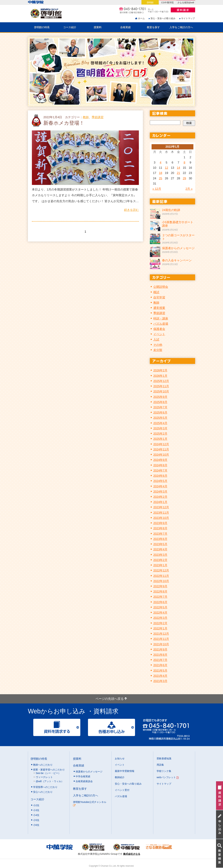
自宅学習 (159, 297)
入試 (156, 340)
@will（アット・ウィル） (50, 781)
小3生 (36, 810)
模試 (156, 292)
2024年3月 (160, 492)
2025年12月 (161, 381)
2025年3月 (160, 428)
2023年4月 (160, 549)
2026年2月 (160, 370)
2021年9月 (160, 650)
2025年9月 (160, 397)
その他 (158, 345)
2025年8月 (160, 402)
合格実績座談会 (84, 781)
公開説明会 (161, 287)
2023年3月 (160, 555)
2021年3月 (160, 681)
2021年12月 (161, 634)
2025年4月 (160, 423)
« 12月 (157, 189)
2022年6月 (160, 602)
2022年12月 (161, 571)
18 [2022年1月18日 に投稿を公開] (161, 173)
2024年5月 (160, 481)
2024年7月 (160, 471)
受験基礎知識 (164, 758)
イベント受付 (122, 790)
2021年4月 (160, 676)
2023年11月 (161, 513)
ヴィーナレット (44, 777)
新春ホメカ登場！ (64, 123)
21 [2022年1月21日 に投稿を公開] (178, 173)
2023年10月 (161, 518)
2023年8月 (160, 528)
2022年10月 (161, 581)
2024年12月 (161, 444)
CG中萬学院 (168, 3)
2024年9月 (160, 460)
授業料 (98, 27)
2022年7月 (160, 597)
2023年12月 (161, 507)
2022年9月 (160, 586)
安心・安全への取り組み (163, 18)
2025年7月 (160, 407)
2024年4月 (160, 486)
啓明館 (150, 3)
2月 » (189, 189)
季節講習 (98, 117)
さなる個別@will (186, 3)
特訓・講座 (161, 319)
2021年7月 (160, 660)
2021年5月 (160, 671)
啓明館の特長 (42, 27)
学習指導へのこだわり (45, 787)
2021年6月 (160, 665)
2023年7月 (160, 534)
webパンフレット (168, 777)
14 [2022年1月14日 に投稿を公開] (178, 168)
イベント (159, 334)
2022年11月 (161, 576)
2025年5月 (160, 418)
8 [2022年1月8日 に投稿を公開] (184, 163)
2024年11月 (161, 449)
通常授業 (159, 308)
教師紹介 (120, 777)
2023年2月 (160, 560)
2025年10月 (161, 392)
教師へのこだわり (43, 765)
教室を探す (153, 27)
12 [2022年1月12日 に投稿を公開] (166, 168)
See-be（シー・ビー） (48, 773)
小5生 (36, 820)
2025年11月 (161, 386)
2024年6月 (160, 476)
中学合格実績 (83, 776)
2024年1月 (160, 502)
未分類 (158, 350)
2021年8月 (160, 655)
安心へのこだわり (43, 792)
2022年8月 (160, 592)
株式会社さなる (132, 854)
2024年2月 (160, 497)
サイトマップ (188, 18)
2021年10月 (161, 644)
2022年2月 (160, 623)
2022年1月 (160, 628)
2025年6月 (160, 413)
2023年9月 (160, 523)
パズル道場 (161, 324)
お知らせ (120, 758)
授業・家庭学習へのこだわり (49, 770)
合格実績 (125, 27)
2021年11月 (161, 639)
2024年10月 (161, 455)
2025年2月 (160, 434)
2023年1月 (160, 565)
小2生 (36, 805)
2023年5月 (160, 544)
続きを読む (131, 210)
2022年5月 (160, 607)
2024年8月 (160, 465)
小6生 (36, 825)
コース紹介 (70, 27)
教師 (86, 117)
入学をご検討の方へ (181, 27)
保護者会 (159, 329)
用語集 (160, 765)
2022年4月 (160, 613)
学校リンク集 (164, 771)
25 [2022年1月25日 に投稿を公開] (161, 178)
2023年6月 (160, 539)
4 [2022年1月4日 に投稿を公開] (161, 163)
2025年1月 (160, 439)
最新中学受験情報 (125, 771)
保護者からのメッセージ (89, 772)
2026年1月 (160, 376)
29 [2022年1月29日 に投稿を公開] (184, 178)
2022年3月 (160, 618)
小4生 (36, 815)
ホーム (141, 18)
